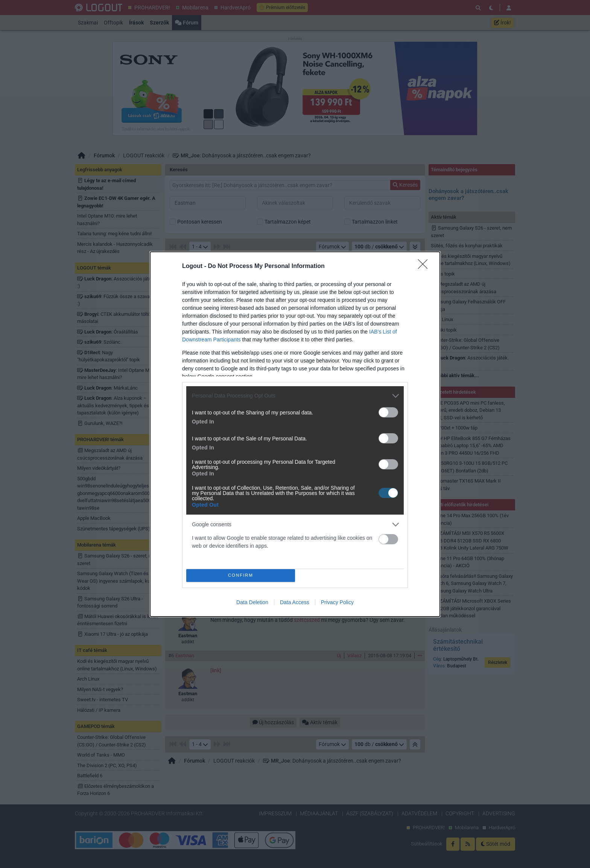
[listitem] (295, 395)
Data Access (295, 602)
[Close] (425, 266)
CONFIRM (241, 575)
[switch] (388, 412)
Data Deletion (252, 602)
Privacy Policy (337, 602)
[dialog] (295, 434)
